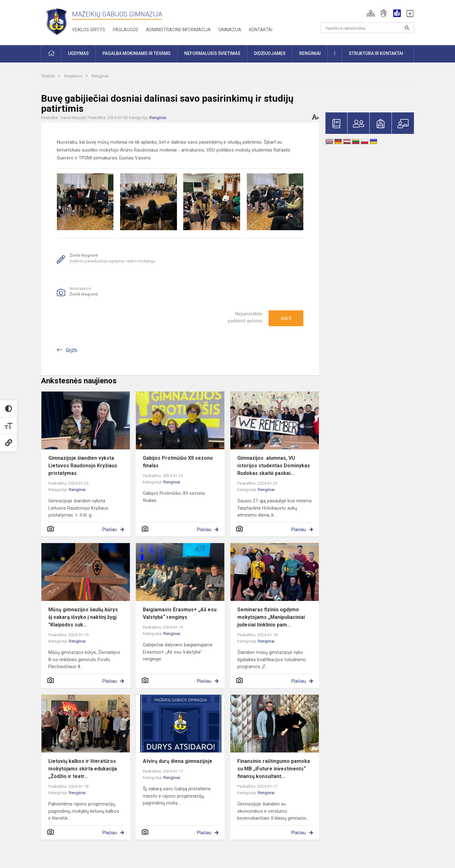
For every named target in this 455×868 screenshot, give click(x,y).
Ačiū (286, 318)
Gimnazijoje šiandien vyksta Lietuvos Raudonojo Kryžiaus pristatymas (83, 466)
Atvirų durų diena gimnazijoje (178, 761)
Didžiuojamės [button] (270, 53)
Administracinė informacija (178, 30)
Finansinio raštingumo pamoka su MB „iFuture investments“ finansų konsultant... (274, 769)
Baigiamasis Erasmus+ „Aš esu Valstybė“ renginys (180, 613)
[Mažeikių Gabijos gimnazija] (57, 21)
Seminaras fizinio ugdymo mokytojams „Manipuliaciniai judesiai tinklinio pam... (271, 617)
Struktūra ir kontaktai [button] (376, 53)
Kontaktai (261, 30)
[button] (371, 13)
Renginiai (100, 76)
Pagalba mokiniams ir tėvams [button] (136, 53)
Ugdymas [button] (78, 53)
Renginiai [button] (310, 53)
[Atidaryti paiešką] (407, 28)
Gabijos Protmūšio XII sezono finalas (178, 462)
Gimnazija (230, 30)
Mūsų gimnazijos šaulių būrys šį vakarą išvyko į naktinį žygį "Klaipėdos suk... (83, 617)
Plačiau (110, 530)
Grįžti (71, 350)
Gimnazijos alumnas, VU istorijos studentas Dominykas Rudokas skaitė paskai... (274, 466)
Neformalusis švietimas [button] (212, 53)
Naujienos (74, 76)
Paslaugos (126, 30)
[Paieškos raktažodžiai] (367, 28)
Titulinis (49, 76)
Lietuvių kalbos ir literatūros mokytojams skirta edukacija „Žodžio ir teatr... (83, 769)
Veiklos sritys (89, 30)
